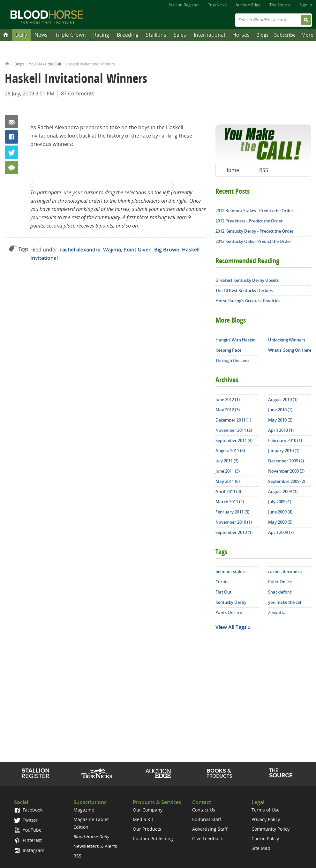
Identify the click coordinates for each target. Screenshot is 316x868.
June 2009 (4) (280, 512)
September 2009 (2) (287, 481)
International (209, 35)
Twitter (11, 152)
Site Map (261, 848)
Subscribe (285, 35)
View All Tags (231, 627)
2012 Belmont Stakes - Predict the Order (254, 211)
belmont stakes (230, 572)
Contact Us (204, 810)
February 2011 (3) (232, 512)
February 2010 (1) (285, 440)
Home (7, 63)
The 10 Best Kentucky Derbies (244, 290)
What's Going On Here (290, 350)
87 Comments (78, 94)
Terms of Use (266, 810)
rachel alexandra (80, 250)
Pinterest (28, 840)
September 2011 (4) (234, 440)
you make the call (285, 602)
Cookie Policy (265, 838)
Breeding (128, 35)
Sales (180, 35)
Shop (219, 773)
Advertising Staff (210, 829)
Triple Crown (71, 35)
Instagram (29, 850)
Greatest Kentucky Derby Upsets (247, 280)
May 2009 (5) (280, 522)
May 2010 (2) (280, 420)
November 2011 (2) (234, 430)
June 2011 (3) (228, 471)
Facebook (11, 137)
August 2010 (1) (283, 400)
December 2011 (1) (233, 420)
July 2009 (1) (280, 502)
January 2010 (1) (284, 451)
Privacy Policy (266, 819)
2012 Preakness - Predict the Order (249, 221)
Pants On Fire (229, 612)
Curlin (222, 582)
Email (11, 122)
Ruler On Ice (280, 582)
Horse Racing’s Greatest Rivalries (248, 301)
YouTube (28, 830)
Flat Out (223, 592)
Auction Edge (248, 5)
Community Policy (271, 829)
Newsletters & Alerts (95, 846)
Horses (241, 35)
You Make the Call (45, 64)
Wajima (112, 250)
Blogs (262, 35)
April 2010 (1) (281, 430)
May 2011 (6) (228, 481)
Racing (101, 35)
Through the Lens (232, 360)
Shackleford (280, 592)
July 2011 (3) (227, 461)
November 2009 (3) (286, 471)
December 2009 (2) (286, 461)
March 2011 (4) (230, 502)
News (41, 35)
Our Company (148, 810)
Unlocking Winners (287, 340)
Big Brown (167, 250)
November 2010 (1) (234, 522)
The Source (280, 5)
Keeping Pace (228, 350)
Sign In (306, 5)
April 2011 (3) (228, 491)
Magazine (84, 810)
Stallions (156, 35)
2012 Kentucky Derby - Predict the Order (255, 231)
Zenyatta (277, 612)
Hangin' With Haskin (236, 340)
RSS (264, 170)
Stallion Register (184, 5)
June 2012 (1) (228, 400)
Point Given (138, 250)
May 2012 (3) (228, 410)
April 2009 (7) (281, 532)
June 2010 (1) (280, 410)
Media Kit (143, 819)
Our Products (147, 829)
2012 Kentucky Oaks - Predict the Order (253, 241)
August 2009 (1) (283, 491)
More (307, 35)
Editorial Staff (207, 819)
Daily (21, 35)
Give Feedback (207, 838)
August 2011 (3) (230, 451)
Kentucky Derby (231, 602)
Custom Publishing (153, 838)
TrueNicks (217, 5)
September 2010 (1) (234, 532)
